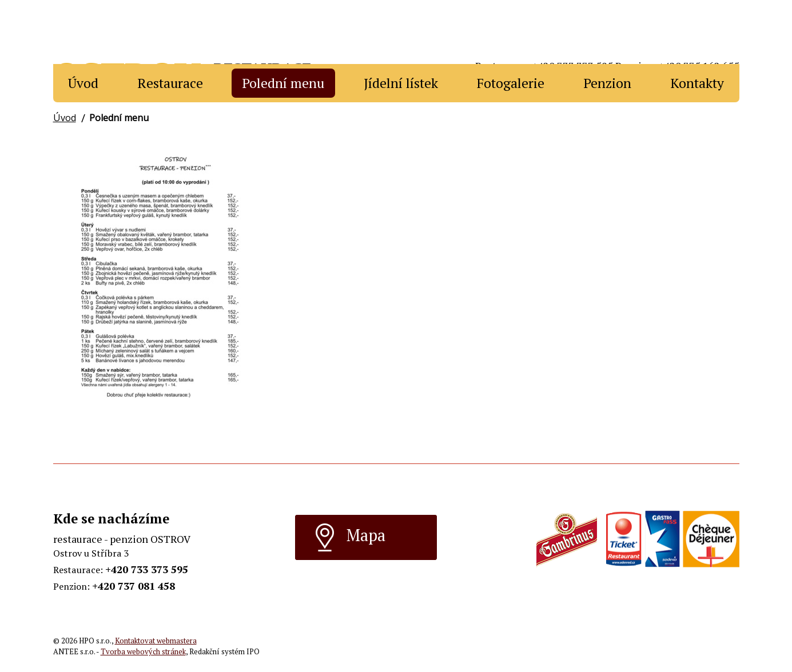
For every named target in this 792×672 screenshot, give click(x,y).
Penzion (607, 83)
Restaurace (170, 83)
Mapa (350, 537)
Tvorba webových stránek (143, 652)
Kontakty (697, 83)
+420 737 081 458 (134, 586)
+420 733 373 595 (147, 569)
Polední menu (283, 83)
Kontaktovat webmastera (156, 641)
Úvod (83, 83)
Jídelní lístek (401, 83)
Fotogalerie (511, 83)
